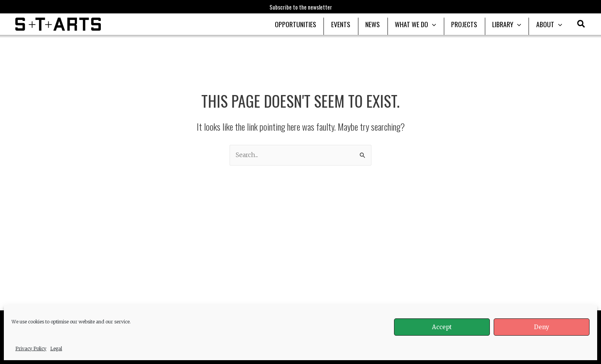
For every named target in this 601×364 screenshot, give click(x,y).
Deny (542, 327)
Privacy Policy (31, 348)
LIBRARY (509, 24)
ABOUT (550, 24)
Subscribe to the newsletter (301, 7)
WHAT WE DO (421, 24)
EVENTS (349, 24)
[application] (438, 24)
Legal (56, 348)
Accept (442, 327)
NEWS (379, 24)
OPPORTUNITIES (305, 24)
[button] (581, 25)
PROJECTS (468, 24)
